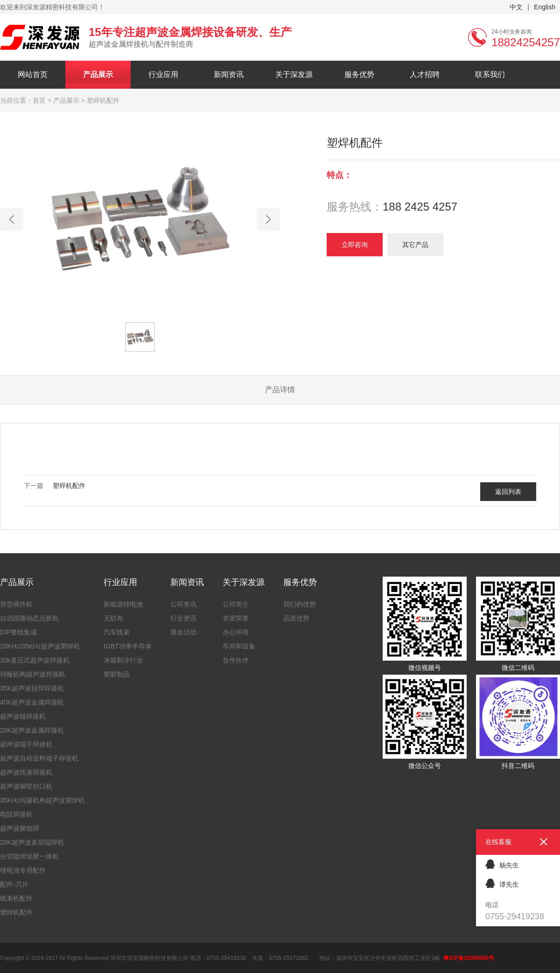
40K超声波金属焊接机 (32, 702)
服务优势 (359, 74)
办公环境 (236, 632)
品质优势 (296, 618)
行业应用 (163, 74)
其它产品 (415, 245)
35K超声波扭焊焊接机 (32, 688)
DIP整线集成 (18, 632)
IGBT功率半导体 (128, 646)
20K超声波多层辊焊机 (32, 842)
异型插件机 (16, 604)
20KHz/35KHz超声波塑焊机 (40, 646)
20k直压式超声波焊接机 (35, 660)
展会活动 (183, 632)
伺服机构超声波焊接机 (33, 674)
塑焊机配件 (69, 486)
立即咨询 (355, 245)
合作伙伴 (236, 660)
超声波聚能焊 (20, 828)
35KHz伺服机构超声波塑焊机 (42, 800)
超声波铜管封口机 (26, 786)
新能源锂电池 (123, 604)
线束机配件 (16, 898)
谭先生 (502, 883)
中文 (516, 7)
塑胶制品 (117, 674)
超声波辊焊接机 (23, 716)
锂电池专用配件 (23, 870)
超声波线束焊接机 (26, 772)
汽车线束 (117, 632)
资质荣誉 (236, 618)
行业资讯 (183, 618)
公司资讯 (183, 604)
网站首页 (33, 74)
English (545, 7)
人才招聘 (425, 74)
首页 (39, 100)
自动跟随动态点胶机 (29, 618)
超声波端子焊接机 (26, 744)
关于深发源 (294, 74)
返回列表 (508, 492)
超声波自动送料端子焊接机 (39, 758)
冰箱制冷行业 (123, 660)
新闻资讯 (229, 74)
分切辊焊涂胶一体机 (29, 856)
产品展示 (98, 74)
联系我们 (490, 74)
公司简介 (236, 604)
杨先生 (502, 864)
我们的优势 (300, 604)
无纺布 (113, 618)
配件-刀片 (14, 884)
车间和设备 (239, 646)
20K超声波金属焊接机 (32, 730)
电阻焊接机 (16, 814)
